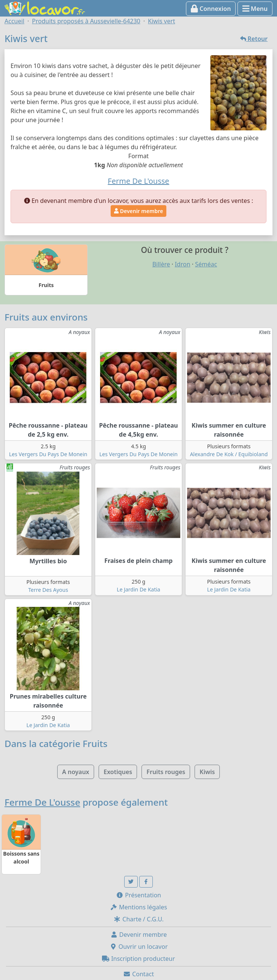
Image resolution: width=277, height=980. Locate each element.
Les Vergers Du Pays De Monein (48, 454)
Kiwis (207, 772)
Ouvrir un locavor (139, 947)
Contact (138, 974)
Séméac (206, 264)
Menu (255, 9)
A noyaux (76, 772)
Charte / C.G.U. (138, 919)
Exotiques (118, 772)
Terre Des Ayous (48, 590)
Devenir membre (138, 211)
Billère (161, 264)
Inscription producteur (138, 959)
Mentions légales (138, 907)
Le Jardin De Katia (138, 589)
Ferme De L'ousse (42, 802)
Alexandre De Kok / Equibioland (229, 454)
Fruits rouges (166, 772)
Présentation (138, 895)
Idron (182, 264)
